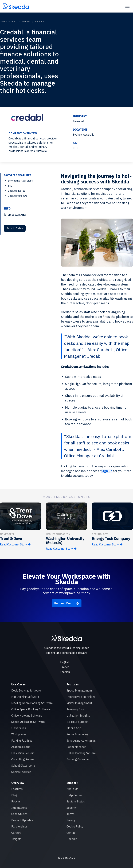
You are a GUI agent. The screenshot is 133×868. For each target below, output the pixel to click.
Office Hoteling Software (27, 716)
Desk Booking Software (26, 690)
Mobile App (74, 728)
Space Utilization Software (28, 722)
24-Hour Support (77, 722)
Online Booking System (81, 753)
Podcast (16, 801)
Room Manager (76, 747)
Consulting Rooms (23, 759)
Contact (71, 833)
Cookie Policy (75, 826)
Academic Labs (21, 747)
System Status (76, 801)
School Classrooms (23, 766)
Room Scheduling (77, 734)
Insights (16, 839)
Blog (14, 795)
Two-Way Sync (76, 709)
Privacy (71, 820)
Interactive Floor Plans (81, 697)
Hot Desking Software (25, 697)
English (65, 662)
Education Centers (23, 753)
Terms (71, 814)
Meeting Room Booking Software (32, 703)
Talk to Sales (15, 228)
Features (17, 789)
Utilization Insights (78, 716)
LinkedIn (72, 839)
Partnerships (19, 826)
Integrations (19, 808)
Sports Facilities (21, 772)
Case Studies (7, 21)
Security (72, 808)
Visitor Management (79, 703)
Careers (16, 833)
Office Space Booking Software (31, 709)
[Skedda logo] (66, 638)
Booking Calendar (78, 759)
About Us (72, 789)
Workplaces (19, 734)
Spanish (65, 672)
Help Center (74, 795)
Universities (19, 728)
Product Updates (22, 820)
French (65, 667)
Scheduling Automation (81, 741)
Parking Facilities (22, 741)
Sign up (107, 471)
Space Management (79, 690)
